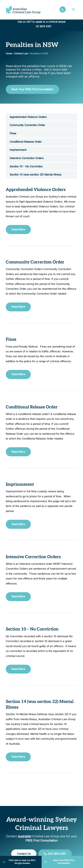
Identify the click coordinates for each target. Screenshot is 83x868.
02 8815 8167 (44, 26)
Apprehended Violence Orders (28, 117)
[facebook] (63, 9)
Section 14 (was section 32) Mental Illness (35, 175)
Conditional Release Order (26, 142)
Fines (13, 133)
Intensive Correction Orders (27, 158)
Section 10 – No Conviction (26, 166)
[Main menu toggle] (73, 10)
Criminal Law (21, 54)
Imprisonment (18, 150)
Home (9, 54)
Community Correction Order (27, 125)
